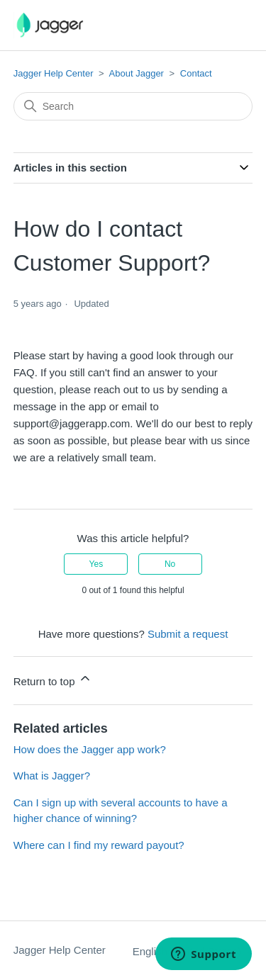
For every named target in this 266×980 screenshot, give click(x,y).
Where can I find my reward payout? (99, 845)
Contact (196, 73)
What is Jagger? (52, 776)
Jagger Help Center (54, 73)
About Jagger (137, 73)
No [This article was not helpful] (170, 564)
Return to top (53, 679)
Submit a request (188, 634)
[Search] (133, 106)
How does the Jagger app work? (90, 749)
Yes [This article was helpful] (96, 564)
